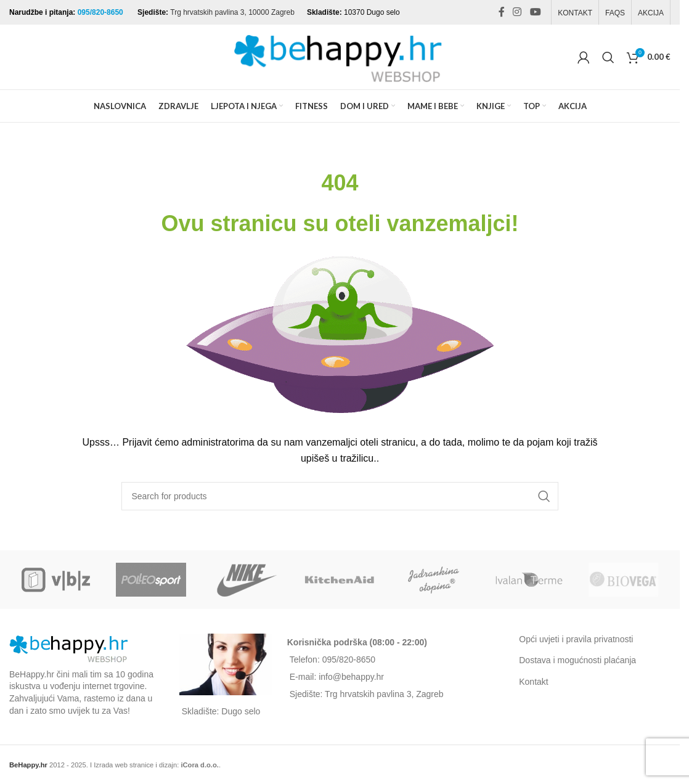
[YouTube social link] (535, 12)
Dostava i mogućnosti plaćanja (577, 660)
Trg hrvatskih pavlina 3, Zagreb (384, 694)
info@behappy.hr (351, 677)
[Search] (608, 57)
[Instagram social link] (517, 12)
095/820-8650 (101, 12)
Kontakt (533, 682)
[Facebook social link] (502, 12)
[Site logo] (340, 56)
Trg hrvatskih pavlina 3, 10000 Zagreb (232, 12)
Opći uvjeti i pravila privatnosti (576, 639)
